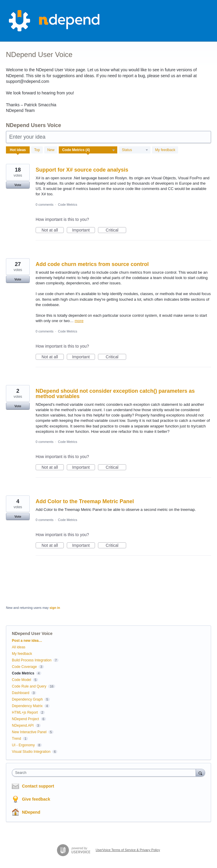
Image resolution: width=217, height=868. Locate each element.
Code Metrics (68, 205)
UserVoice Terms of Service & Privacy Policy (128, 850)
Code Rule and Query (29, 686)
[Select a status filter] (135, 150)
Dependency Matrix (27, 706)
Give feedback (36, 799)
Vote (18, 185)
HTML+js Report (25, 712)
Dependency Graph (27, 699)
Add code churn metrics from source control (92, 264)
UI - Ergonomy (23, 745)
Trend (16, 739)
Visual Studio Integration (31, 752)
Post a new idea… (27, 641)
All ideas (19, 647)
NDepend (31, 812)
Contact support (38, 786)
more (79, 321)
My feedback (165, 150)
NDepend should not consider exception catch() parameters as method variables (115, 394)
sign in (55, 608)
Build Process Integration (32, 660)
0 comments (45, 205)
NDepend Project (25, 719)
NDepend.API (23, 726)
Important (84, 230)
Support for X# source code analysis (82, 170)
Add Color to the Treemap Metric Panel (85, 501)
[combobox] (105, 773)
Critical (116, 230)
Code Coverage (24, 667)
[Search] (200, 773)
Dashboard (21, 693)
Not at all (53, 230)
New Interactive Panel (29, 732)
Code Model (22, 680)
